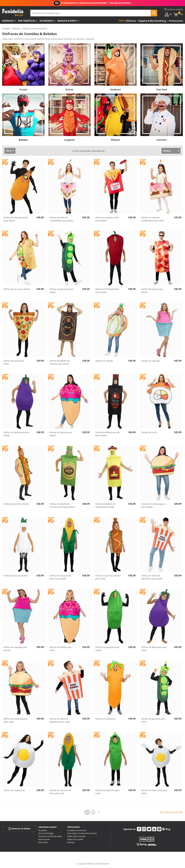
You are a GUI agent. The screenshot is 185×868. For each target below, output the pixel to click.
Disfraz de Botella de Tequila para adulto (105, 505)
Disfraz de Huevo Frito (14, 790)
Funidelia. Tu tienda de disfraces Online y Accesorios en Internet (13, 13)
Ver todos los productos (171, 812)
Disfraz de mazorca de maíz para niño (60, 792)
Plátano (116, 140)
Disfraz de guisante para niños (153, 720)
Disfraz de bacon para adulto (152, 291)
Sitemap (71, 842)
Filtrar (9, 151)
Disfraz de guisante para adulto (61, 291)
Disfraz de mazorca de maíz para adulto (60, 577)
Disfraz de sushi (149, 432)
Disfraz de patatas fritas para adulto (107, 219)
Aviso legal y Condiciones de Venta (82, 833)
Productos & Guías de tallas (50, 836)
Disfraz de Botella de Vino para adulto (108, 434)
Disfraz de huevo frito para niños (154, 792)
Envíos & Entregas (46, 833)
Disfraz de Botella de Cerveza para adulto (60, 362)
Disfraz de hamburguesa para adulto (153, 505)
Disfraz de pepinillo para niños (107, 792)
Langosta (70, 140)
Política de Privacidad (76, 836)
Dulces (69, 90)
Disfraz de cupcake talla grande (15, 649)
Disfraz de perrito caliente (16, 504)
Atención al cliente (19, 829)
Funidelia (6, 29)
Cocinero (162, 140)
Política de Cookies (75, 839)
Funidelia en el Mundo (77, 830)
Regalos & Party (67, 21)
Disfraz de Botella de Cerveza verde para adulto (62, 505)
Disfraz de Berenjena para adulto (16, 434)
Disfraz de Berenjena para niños (154, 649)
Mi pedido (43, 830)
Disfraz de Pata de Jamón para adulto (16, 219)
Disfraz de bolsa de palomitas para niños (60, 720)
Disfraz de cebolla (104, 361)
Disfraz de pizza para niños (14, 362)
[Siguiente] (99, 812)
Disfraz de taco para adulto (17, 289)
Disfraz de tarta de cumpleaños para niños (153, 219)
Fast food (162, 90)
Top (121, 21)
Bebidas (23, 140)
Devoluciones (44, 839)
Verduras (115, 90)
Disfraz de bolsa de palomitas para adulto (152, 577)
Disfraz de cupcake (151, 361)
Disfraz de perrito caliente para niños (108, 577)
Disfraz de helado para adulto (61, 434)
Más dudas (43, 842)
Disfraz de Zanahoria (106, 719)
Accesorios (46, 21)
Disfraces (8, 21)
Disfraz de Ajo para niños (16, 576)
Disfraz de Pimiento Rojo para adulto (107, 291)
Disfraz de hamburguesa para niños (16, 720)
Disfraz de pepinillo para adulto (107, 649)
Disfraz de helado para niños (61, 649)
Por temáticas (26, 21)
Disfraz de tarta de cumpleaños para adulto (61, 219)
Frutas (23, 90)
